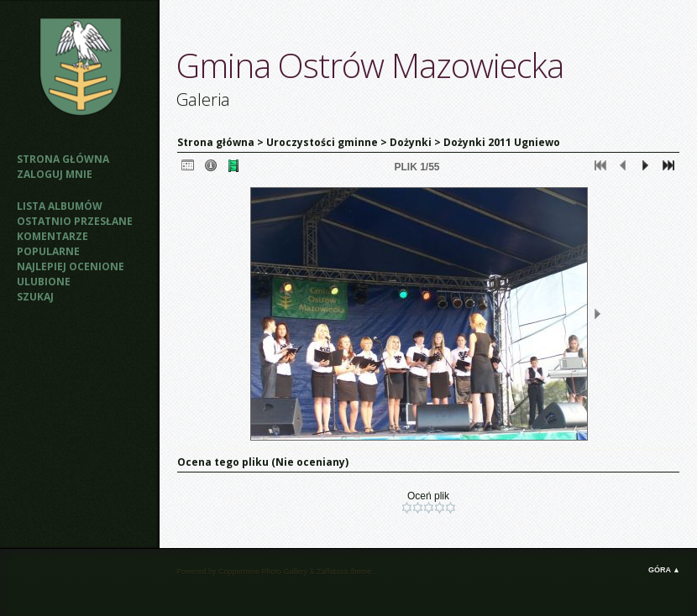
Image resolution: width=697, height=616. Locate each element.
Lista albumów (60, 206)
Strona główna (63, 159)
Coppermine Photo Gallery (263, 572)
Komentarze (52, 236)
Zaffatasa (332, 572)
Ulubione (44, 282)
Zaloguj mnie (55, 174)
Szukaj (35, 297)
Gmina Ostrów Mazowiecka (370, 65)
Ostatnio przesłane (75, 221)
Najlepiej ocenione (71, 266)
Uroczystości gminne (322, 142)
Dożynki (411, 142)
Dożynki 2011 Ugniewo (502, 142)
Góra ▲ (664, 570)
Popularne (48, 251)
